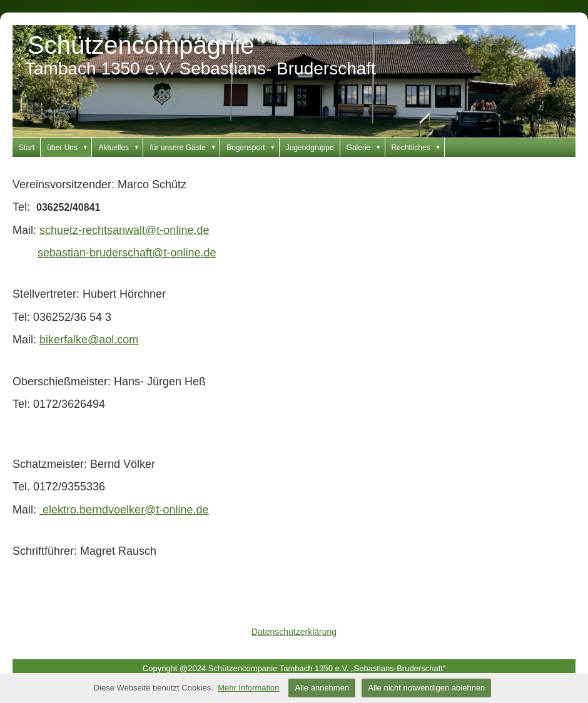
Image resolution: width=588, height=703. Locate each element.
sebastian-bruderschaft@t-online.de (127, 253)
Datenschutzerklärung (294, 632)
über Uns (69, 148)
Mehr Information (248, 688)
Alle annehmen (322, 688)
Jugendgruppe (310, 148)
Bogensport (253, 148)
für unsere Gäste (185, 148)
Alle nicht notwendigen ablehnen (426, 688)
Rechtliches (418, 148)
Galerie (366, 148)
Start (27, 148)
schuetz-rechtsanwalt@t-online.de (124, 230)
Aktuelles (121, 148)
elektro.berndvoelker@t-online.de (125, 510)
